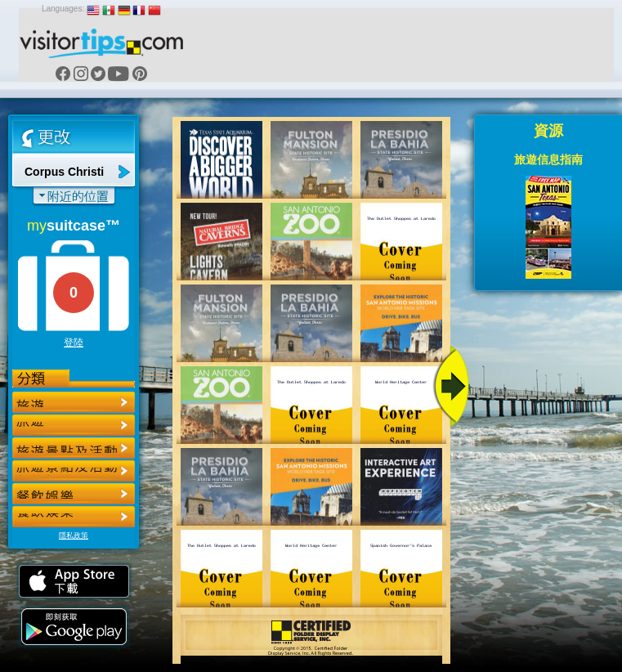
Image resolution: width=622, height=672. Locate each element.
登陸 (74, 343)
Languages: (63, 9)
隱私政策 (74, 535)
